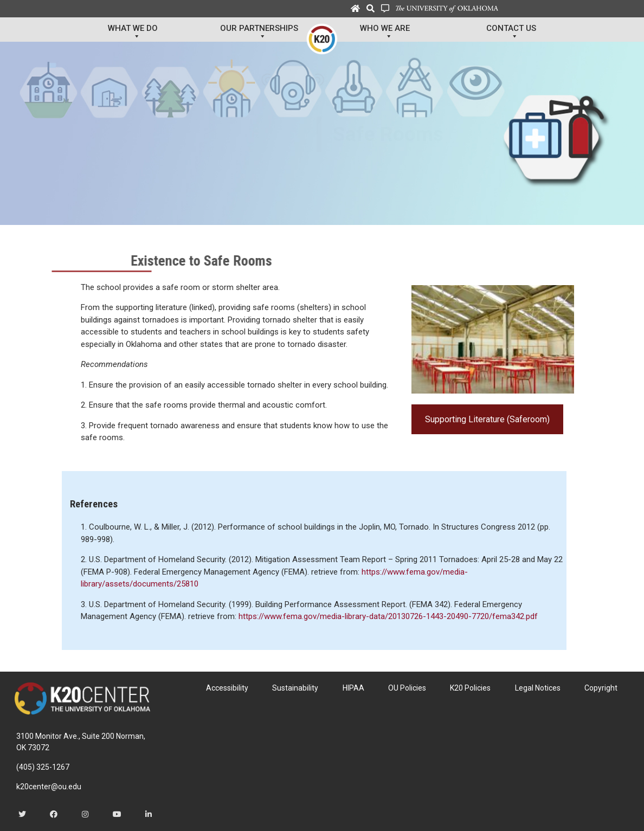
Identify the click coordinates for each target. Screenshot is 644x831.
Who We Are (385, 33)
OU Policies (407, 688)
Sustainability (295, 688)
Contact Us (511, 33)
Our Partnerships (259, 33)
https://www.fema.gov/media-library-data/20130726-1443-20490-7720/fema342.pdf (388, 616)
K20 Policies (470, 688)
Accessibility (227, 688)
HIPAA (353, 688)
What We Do (133, 33)
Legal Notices (538, 688)
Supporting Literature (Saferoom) (487, 419)
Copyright (601, 688)
